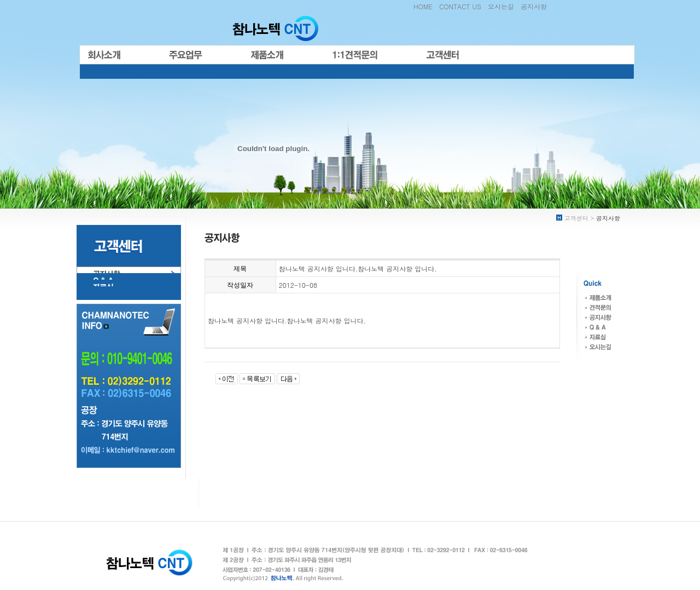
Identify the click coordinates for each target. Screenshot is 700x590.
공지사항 (534, 6)
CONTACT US (460, 6)
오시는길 (501, 6)
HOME (423, 6)
